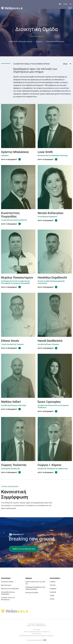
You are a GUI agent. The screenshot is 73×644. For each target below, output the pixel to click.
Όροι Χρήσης (36, 630)
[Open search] (71, 4)
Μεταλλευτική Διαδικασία (10, 589)
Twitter (52, 596)
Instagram (53, 589)
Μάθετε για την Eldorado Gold (24, 549)
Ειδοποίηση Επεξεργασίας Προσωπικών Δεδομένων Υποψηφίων (36, 636)
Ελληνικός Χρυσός (7, 582)
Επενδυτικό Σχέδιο (32, 593)
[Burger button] (70, 8)
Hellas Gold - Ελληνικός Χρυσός (21, 41)
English (66, 4)
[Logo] (12, 8)
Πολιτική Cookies (36, 634)
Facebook (53, 592)
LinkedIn (53, 582)
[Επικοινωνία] (60, 4)
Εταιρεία (39, 41)
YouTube (53, 585)
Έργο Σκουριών (6, 585)
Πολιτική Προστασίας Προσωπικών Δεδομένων (37, 632)
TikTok (52, 599)
